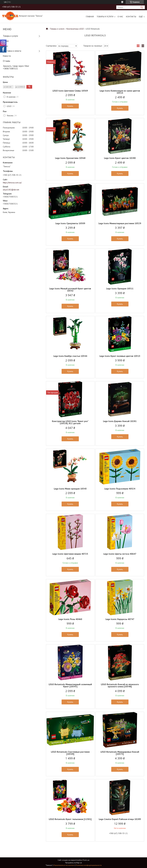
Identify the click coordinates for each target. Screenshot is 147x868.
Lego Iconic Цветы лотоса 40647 (120, 554)
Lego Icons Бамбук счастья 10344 (70, 356)
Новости (7, 56)
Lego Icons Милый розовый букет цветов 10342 (70, 290)
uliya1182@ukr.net (11, 190)
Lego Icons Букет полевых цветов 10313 (120, 356)
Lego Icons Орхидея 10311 (120, 289)
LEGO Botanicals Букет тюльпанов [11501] (70, 819)
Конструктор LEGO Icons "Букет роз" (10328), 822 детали (70, 422)
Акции (6, 41)
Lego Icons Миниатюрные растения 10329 (120, 223)
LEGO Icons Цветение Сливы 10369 (70, 91)
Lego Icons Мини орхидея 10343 (70, 489)
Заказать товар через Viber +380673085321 (16, 67)
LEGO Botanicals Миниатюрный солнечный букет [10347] (70, 685)
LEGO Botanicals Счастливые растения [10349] (70, 753)
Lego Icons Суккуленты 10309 (70, 223)
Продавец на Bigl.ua (73, 863)
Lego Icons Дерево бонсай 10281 (120, 421)
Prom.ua (86, 860)
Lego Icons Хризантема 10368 (70, 158)
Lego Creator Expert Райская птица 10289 (120, 819)
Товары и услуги (105, 17)
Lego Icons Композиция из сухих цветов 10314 (120, 92)
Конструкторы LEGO (75, 29)
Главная (90, 17)
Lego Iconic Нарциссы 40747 (120, 619)
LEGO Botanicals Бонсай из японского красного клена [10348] (120, 685)
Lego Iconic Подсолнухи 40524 (120, 489)
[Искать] (142, 7)
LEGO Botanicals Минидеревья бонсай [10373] (120, 753)
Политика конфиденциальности (89, 865)
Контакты (131, 17)
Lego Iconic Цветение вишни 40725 (70, 554)
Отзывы (6, 61)
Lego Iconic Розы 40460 (70, 619)
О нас (120, 17)
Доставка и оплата (12, 51)
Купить (70, 106)
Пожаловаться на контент (64, 865)
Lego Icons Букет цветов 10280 (120, 158)
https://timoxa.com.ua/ (12, 183)
